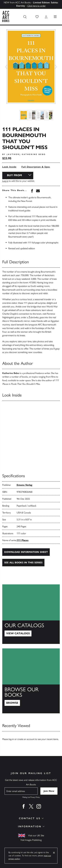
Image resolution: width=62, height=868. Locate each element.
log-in (11, 739)
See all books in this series (23, 563)
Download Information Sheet (26, 552)
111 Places (23, 540)
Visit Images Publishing (31, 840)
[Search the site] (25, 17)
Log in (5, 181)
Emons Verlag (24, 485)
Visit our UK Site (36, 835)
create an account (26, 739)
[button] (37, 17)
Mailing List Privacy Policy (31, 797)
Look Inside (9, 167)
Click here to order (37, 6)
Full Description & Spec (36, 167)
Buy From (14, 175)
